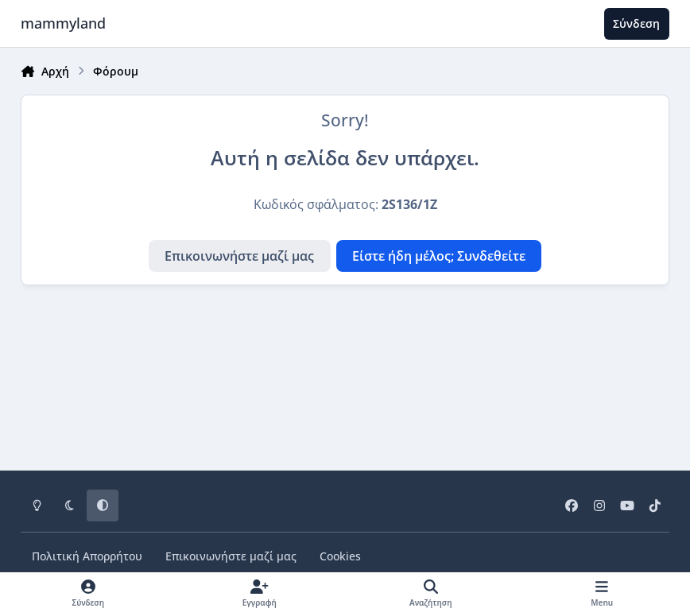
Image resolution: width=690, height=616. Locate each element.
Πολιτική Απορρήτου (87, 556)
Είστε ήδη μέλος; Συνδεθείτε (439, 256)
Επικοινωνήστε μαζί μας (239, 256)
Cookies (340, 556)
